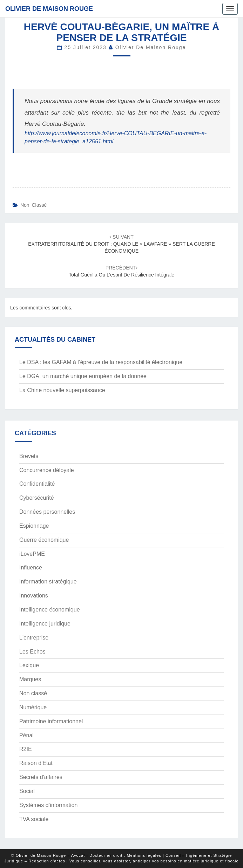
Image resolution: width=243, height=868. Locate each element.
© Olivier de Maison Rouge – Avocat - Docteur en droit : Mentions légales (86, 855)
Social (27, 791)
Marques (30, 679)
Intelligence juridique (45, 624)
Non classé (33, 205)
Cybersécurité (37, 498)
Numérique (33, 707)
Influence (31, 568)
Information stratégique (48, 582)
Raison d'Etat (36, 763)
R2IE (26, 749)
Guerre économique (44, 540)
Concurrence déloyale (47, 470)
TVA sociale (34, 819)
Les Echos (32, 652)
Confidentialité (37, 484)
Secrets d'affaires (41, 777)
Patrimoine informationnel (51, 721)
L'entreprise (34, 638)
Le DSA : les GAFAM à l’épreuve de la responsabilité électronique (101, 362)
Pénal (26, 735)
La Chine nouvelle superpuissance (62, 390)
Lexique (29, 665)
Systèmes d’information (48, 805)
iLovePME (32, 554)
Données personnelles (47, 512)
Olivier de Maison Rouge (49, 9)
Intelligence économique (50, 610)
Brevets (29, 456)
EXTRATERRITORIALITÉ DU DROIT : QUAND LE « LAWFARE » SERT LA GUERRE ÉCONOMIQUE (121, 244)
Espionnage (34, 526)
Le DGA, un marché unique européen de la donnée (83, 376)
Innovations (34, 596)
